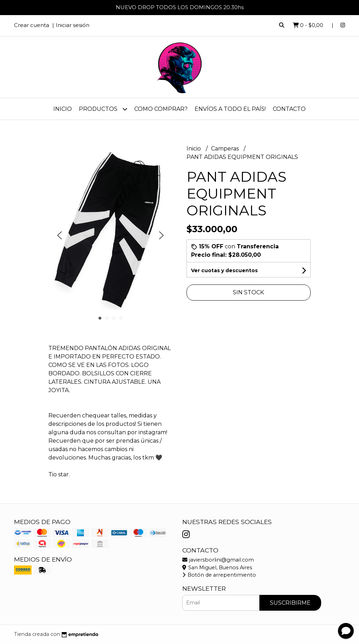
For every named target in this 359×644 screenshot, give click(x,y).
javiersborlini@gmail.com (218, 560)
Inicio (63, 109)
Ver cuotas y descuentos (224, 270)
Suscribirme (290, 603)
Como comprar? (161, 109)
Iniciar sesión (73, 25)
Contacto (289, 109)
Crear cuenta (32, 25)
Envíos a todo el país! (230, 109)
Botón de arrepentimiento (219, 575)
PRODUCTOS (103, 109)
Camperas (226, 149)
